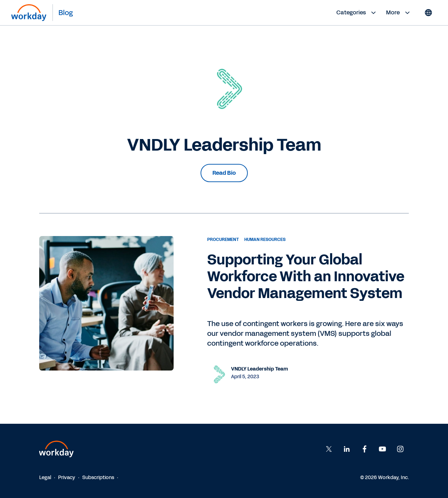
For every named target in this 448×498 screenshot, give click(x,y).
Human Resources (265, 240)
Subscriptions (98, 478)
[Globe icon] (428, 13)
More (399, 13)
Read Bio (224, 173)
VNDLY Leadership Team (260, 369)
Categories (357, 13)
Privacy (67, 478)
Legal (45, 478)
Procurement (223, 240)
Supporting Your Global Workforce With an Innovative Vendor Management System (306, 277)
